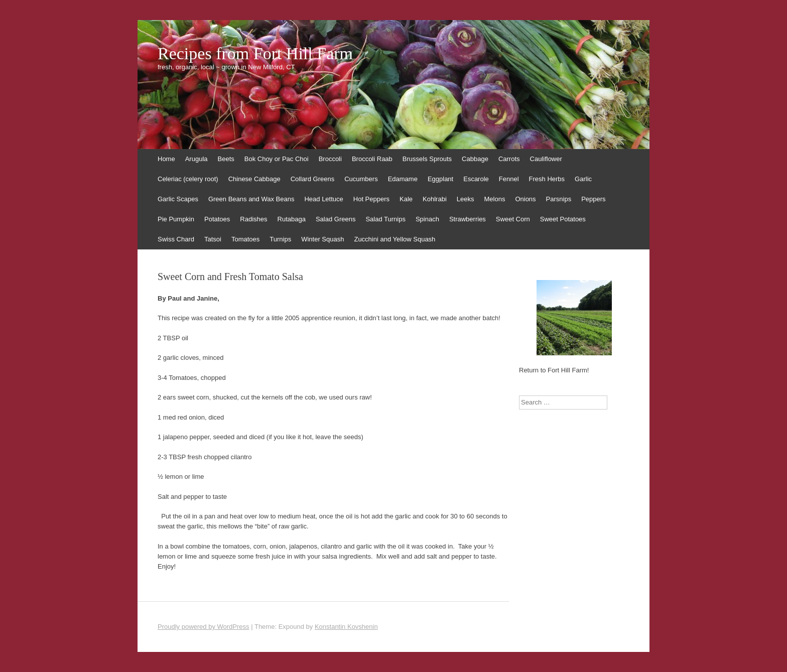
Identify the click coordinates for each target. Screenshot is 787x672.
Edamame (403, 179)
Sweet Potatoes (563, 219)
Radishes (253, 219)
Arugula (196, 159)
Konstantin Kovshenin (346, 627)
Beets (226, 159)
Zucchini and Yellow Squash (395, 239)
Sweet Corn (513, 219)
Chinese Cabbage (254, 179)
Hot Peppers (371, 199)
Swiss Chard (176, 239)
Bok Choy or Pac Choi (277, 159)
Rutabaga (292, 219)
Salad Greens (336, 219)
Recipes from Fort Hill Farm (255, 54)
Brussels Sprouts (427, 159)
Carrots (509, 159)
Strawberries (468, 219)
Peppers (593, 199)
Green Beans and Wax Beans (251, 199)
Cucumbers (361, 179)
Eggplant (440, 179)
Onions (525, 199)
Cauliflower (546, 159)
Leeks (466, 199)
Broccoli (330, 159)
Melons (494, 199)
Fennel (509, 179)
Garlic (583, 179)
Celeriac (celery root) (188, 179)
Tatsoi (213, 239)
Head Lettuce (323, 199)
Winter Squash (322, 239)
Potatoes (217, 219)
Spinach (427, 219)
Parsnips (559, 199)
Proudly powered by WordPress (204, 627)
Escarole (476, 179)
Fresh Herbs (547, 179)
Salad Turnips (385, 219)
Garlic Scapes (178, 199)
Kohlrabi (435, 199)
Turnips (280, 239)
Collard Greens (312, 179)
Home (166, 159)
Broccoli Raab (372, 159)
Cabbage (475, 159)
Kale (406, 199)
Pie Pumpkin (176, 219)
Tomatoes (245, 239)
